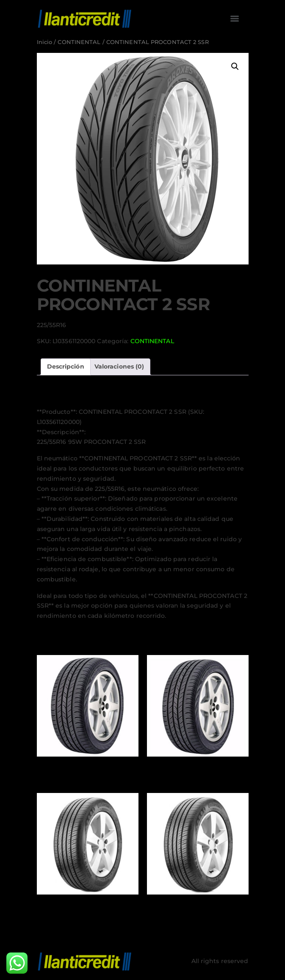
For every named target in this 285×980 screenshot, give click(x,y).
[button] (235, 66)
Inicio (45, 42)
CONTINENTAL (79, 42)
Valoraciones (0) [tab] (119, 366)
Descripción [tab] (66, 366)
